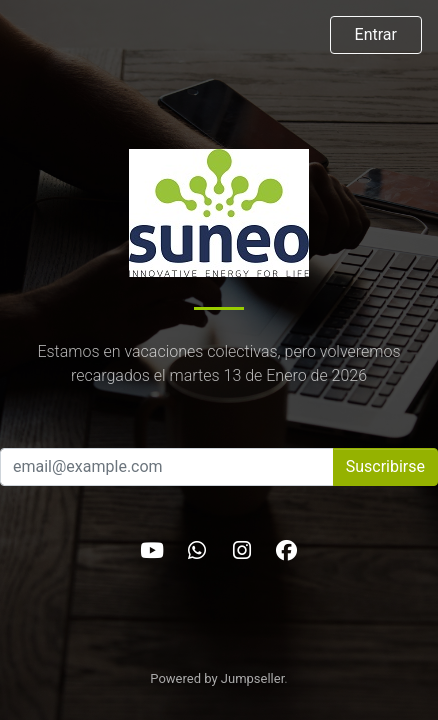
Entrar (376, 34)
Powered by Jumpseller (217, 678)
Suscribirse (385, 466)
